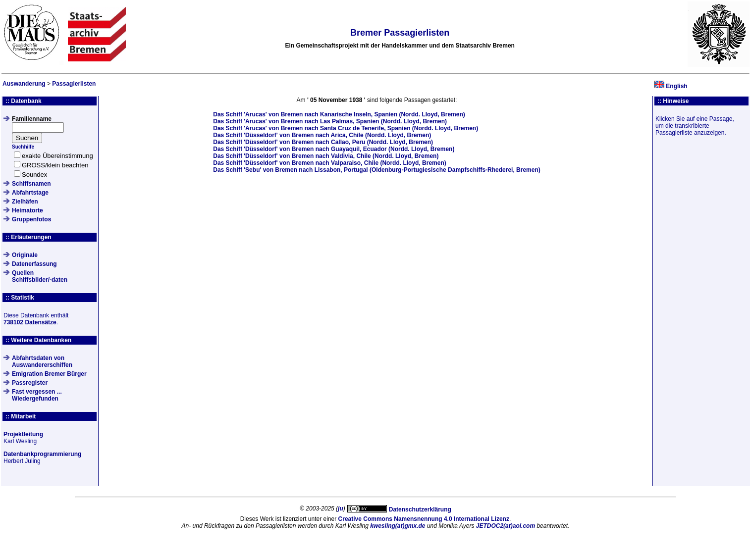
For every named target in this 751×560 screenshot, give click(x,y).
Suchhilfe (23, 147)
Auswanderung (24, 84)
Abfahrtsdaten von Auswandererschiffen (42, 361)
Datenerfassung (34, 264)
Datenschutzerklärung (420, 509)
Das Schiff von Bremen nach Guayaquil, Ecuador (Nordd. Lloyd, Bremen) (334, 149)
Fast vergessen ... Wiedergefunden (37, 395)
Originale (25, 255)
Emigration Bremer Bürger (49, 374)
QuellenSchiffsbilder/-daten (40, 276)
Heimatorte (27, 210)
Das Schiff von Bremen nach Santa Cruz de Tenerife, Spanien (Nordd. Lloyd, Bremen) (346, 128)
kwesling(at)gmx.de (398, 526)
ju (341, 509)
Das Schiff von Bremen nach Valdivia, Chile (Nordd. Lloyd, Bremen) (326, 156)
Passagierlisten (74, 84)
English (676, 86)
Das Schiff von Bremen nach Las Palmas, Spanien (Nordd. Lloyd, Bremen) (330, 121)
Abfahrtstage (30, 193)
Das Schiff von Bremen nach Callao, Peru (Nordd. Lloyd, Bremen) (323, 142)
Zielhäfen (25, 202)
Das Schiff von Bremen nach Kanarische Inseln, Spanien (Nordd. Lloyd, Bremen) (339, 114)
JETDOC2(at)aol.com (506, 526)
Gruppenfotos (31, 219)
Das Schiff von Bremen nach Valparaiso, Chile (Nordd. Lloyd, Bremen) (329, 163)
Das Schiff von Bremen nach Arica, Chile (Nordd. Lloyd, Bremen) (322, 135)
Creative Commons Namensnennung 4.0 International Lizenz (424, 519)
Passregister (30, 383)
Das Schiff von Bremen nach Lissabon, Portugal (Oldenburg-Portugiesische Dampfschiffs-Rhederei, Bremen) (377, 170)
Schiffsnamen (31, 184)
